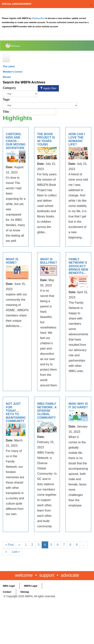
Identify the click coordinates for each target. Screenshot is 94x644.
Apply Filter (48, 88)
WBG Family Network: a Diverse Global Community (47, 411)
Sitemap (25, 592)
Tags (6, 100)
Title (6, 112)
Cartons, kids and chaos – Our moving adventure (16, 141)
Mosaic (7, 77)
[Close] (91, 5)
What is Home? (12, 261)
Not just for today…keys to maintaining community (16, 412)
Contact (7, 592)
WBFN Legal (30, 586)
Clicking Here (38, 18)
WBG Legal (9, 586)
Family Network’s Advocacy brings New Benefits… (78, 266)
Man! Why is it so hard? (78, 405)
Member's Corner (13, 72)
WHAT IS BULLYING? (49, 261)
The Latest (9, 66)
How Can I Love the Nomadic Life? (77, 139)
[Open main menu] (6, 58)
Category (9, 88)
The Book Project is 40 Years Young (46, 139)
